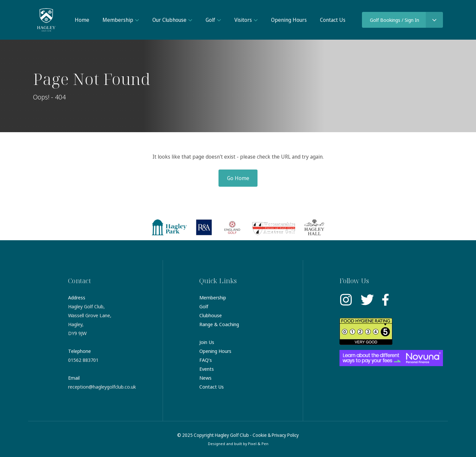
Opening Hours (289, 20)
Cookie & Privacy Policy (276, 435)
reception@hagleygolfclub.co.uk (102, 387)
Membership (118, 20)
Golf (210, 20)
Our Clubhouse (169, 20)
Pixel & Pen (258, 444)
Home (82, 20)
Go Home (238, 178)
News (205, 378)
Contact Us (333, 20)
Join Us (207, 342)
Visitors (243, 20)
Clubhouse (211, 315)
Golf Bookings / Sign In (395, 20)
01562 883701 (83, 360)
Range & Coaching (219, 324)
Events (207, 369)
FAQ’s (206, 360)
